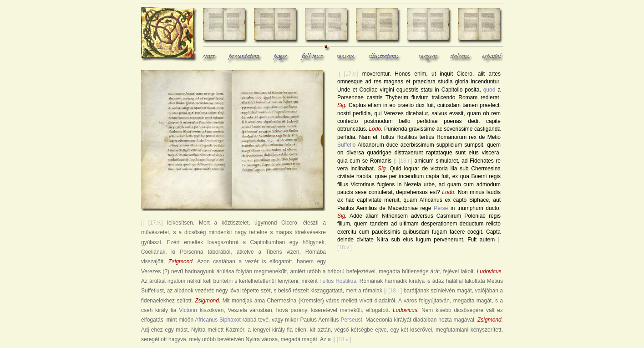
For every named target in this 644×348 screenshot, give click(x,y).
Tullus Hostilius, (339, 281)
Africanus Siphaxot (218, 320)
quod (489, 90)
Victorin (188, 310)
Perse (441, 208)
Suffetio (346, 145)
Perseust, (352, 320)
